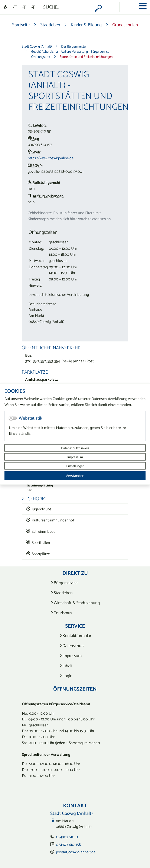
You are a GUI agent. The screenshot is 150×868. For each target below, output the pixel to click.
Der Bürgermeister (74, 46)
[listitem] (75, 583)
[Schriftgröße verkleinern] (15, 7)
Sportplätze (38, 554)
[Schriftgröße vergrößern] (33, 7)
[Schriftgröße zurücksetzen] (24, 7)
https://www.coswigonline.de (51, 158)
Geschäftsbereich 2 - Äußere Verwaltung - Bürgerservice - (71, 51)
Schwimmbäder (41, 531)
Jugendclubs (39, 509)
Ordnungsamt (41, 57)
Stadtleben (50, 25)
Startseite (21, 25)
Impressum (75, 457)
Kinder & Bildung (86, 25)
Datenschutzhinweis (75, 448)
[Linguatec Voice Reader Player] (5, 7)
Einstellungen (75, 466)
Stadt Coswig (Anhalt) (37, 46)
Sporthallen (38, 542)
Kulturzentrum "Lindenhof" (51, 520)
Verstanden (75, 476)
